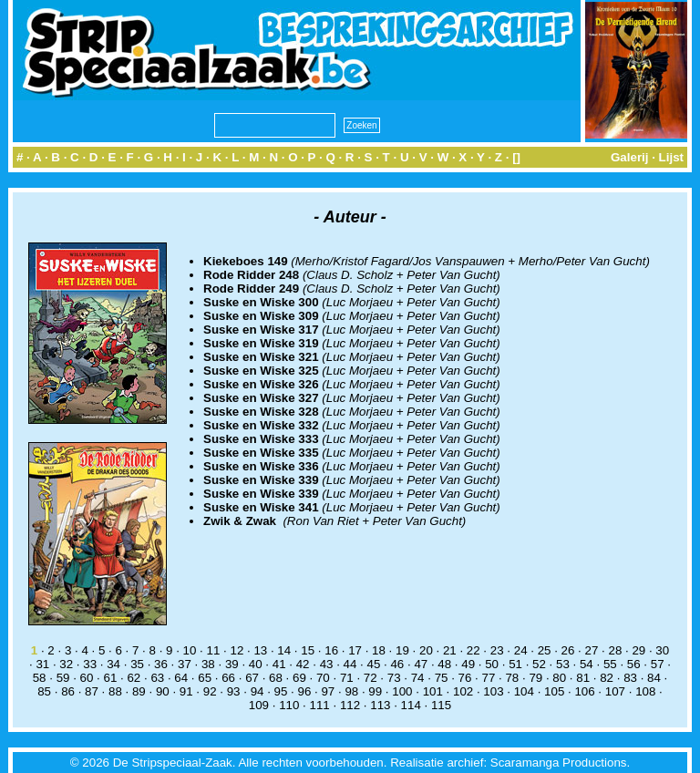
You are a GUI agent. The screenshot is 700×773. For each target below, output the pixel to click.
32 (66, 664)
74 (418, 678)
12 (237, 650)
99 (375, 691)
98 (351, 691)
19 (402, 650)
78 (512, 678)
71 (347, 678)
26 (568, 650)
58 (40, 678)
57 (658, 664)
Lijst (671, 157)
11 (214, 650)
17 (355, 650)
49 (468, 664)
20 (426, 650)
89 (139, 691)
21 (450, 650)
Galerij (630, 157)
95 (281, 691)
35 (137, 664)
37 (185, 664)
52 (539, 664)
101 (433, 691)
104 (524, 691)
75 (442, 678)
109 (259, 705)
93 (234, 691)
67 (252, 678)
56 (634, 664)
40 (256, 664)
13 (260, 650)
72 (371, 678)
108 (645, 691)
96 (305, 691)
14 (284, 650)
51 (515, 664)
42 (303, 664)
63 (157, 678)
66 (228, 678)
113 (380, 705)
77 (489, 678)
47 (421, 664)
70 (323, 678)
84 (654, 678)
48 (444, 664)
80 (559, 678)
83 (630, 678)
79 (535, 678)
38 (208, 664)
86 (68, 691)
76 (465, 678)
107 (615, 691)
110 (289, 705)
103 (493, 691)
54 (587, 664)
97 (328, 691)
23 (497, 650)
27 (592, 650)
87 (92, 691)
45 (374, 664)
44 (350, 664)
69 (299, 678)
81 (583, 678)
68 (276, 678)
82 (607, 678)
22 (474, 650)
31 (42, 664)
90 (163, 691)
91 (186, 691)
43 (327, 664)
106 (584, 691)
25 (545, 650)
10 (190, 650)
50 (492, 664)
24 (521, 650)
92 (210, 691)
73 (394, 678)
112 (350, 705)
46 (397, 664)
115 (441, 705)
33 (90, 664)
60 (87, 678)
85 (44, 691)
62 (134, 678)
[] (516, 157)
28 (615, 650)
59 (63, 678)
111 (320, 705)
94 (257, 691)
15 (308, 650)
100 (402, 691)
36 (161, 664)
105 (554, 691)
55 (610, 664)
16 (331, 650)
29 (638, 650)
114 (411, 705)
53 (563, 664)
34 (113, 664)
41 (279, 664)
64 (181, 678)
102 (463, 691)
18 (379, 650)
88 (115, 691)
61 (111, 678)
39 (232, 664)
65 (205, 678)
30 (662, 650)
